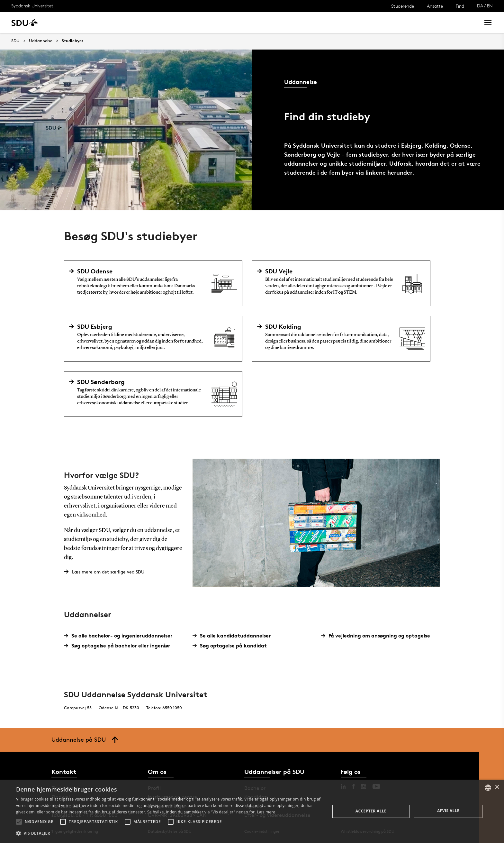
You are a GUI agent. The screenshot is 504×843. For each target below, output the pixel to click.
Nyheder (133, 22)
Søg (467, 22)
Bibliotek (200, 22)
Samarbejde (166, 22)
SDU (15, 41)
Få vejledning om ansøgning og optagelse (378, 636)
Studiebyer (72, 41)
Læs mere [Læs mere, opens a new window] (266, 812)
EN (490, 6)
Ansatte (435, 6)
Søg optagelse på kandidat (232, 646)
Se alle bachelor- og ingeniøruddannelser (121, 636)
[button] (19, 822)
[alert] (252, 811)
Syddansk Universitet (32, 6)
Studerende (403, 6)
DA (480, 6)
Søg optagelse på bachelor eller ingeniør (120, 646)
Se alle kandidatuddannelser (234, 636)
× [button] (497, 787)
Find (460, 6)
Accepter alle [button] (371, 811)
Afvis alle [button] (448, 811)
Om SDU (229, 22)
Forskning (103, 22)
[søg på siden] (422, 23)
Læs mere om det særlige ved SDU (108, 572)
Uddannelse (69, 22)
